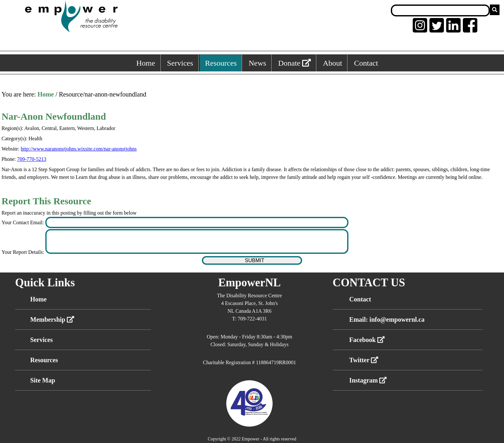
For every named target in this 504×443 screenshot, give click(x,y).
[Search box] (440, 10)
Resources (44, 360)
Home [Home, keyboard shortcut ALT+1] (146, 63)
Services (41, 340)
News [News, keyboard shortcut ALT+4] (257, 63)
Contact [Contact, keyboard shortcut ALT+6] (366, 63)
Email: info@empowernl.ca (387, 319)
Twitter (364, 360)
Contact (360, 299)
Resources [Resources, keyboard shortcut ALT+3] (221, 63)
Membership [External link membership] (52, 319)
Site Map (43, 380)
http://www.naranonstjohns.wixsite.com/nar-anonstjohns (79, 149)
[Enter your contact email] (197, 222)
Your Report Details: (24, 252)
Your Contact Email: (23, 222)
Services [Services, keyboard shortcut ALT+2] (180, 63)
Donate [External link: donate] (294, 63)
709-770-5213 (32, 159)
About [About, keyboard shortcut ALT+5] (332, 63)
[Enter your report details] (197, 241)
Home (46, 94)
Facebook (367, 340)
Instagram (368, 380)
